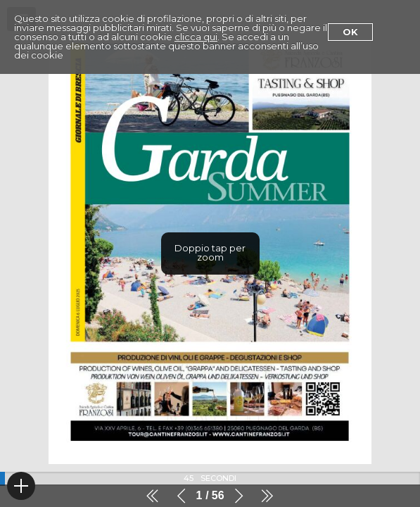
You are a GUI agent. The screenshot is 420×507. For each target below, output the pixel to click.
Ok (350, 32)
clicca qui (196, 37)
